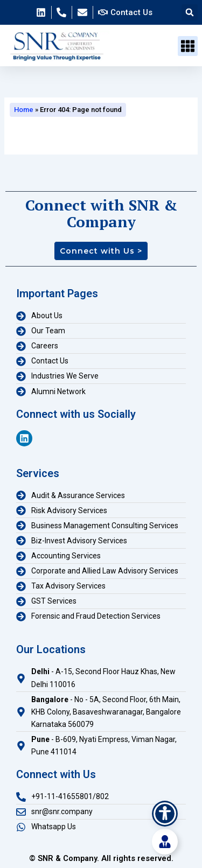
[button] (190, 12)
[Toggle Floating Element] (165, 842)
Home (24, 110)
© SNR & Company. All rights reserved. (101, 858)
